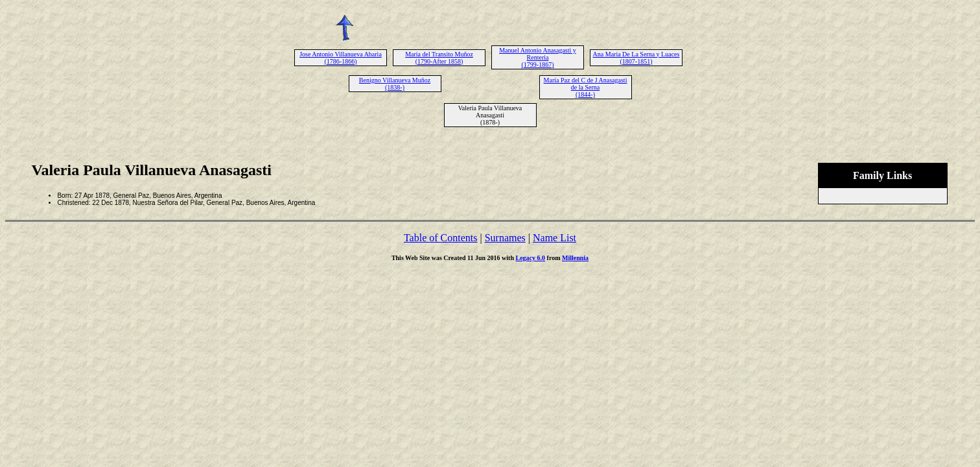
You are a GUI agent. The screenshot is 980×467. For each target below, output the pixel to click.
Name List (554, 238)
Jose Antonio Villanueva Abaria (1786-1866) (341, 58)
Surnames (505, 238)
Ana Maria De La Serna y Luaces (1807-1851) (636, 58)
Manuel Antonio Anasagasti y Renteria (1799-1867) (538, 57)
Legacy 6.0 (531, 258)
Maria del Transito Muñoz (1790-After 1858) (439, 58)
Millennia (575, 258)
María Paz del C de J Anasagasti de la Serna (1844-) (586, 87)
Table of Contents (441, 238)
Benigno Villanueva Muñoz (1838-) (395, 84)
